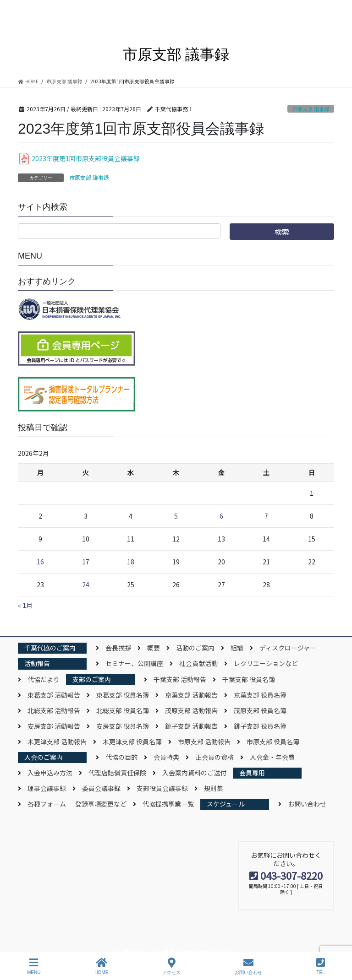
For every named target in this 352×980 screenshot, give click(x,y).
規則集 (214, 788)
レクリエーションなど (266, 663)
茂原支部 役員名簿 (260, 710)
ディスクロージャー (288, 648)
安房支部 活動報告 (54, 726)
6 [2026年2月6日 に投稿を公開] (221, 516)
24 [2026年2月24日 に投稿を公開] (86, 585)
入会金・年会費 (272, 757)
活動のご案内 (195, 648)
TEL (321, 966)
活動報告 (37, 663)
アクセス (171, 966)
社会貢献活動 (198, 663)
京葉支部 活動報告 (191, 695)
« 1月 (25, 605)
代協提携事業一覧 (168, 804)
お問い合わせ (307, 804)
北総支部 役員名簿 (123, 710)
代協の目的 (121, 757)
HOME (101, 966)
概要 (154, 648)
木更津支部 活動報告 (57, 742)
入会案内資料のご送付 (194, 773)
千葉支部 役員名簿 (249, 679)
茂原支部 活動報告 (191, 710)
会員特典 (166, 757)
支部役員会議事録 (162, 788)
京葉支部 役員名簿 (260, 695)
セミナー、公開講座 (134, 663)
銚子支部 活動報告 (191, 726)
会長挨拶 (118, 648)
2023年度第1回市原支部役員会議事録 (86, 158)
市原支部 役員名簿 (273, 742)
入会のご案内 (44, 757)
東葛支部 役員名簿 (123, 695)
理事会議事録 (47, 788)
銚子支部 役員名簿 (260, 726)
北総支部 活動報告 (54, 710)
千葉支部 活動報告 (180, 679)
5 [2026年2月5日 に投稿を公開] (176, 516)
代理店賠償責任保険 (117, 773)
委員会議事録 (101, 788)
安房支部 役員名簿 (123, 726)
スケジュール (226, 804)
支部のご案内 (92, 679)
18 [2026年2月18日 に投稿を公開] (131, 562)
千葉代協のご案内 (50, 648)
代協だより (44, 679)
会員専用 (252, 773)
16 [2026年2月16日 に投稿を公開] (40, 562)
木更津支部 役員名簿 (132, 742)
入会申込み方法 (50, 773)
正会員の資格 (214, 757)
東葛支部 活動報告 (54, 695)
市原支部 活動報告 (204, 742)
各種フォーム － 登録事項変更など (77, 804)
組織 (237, 648)
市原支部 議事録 (311, 109)
